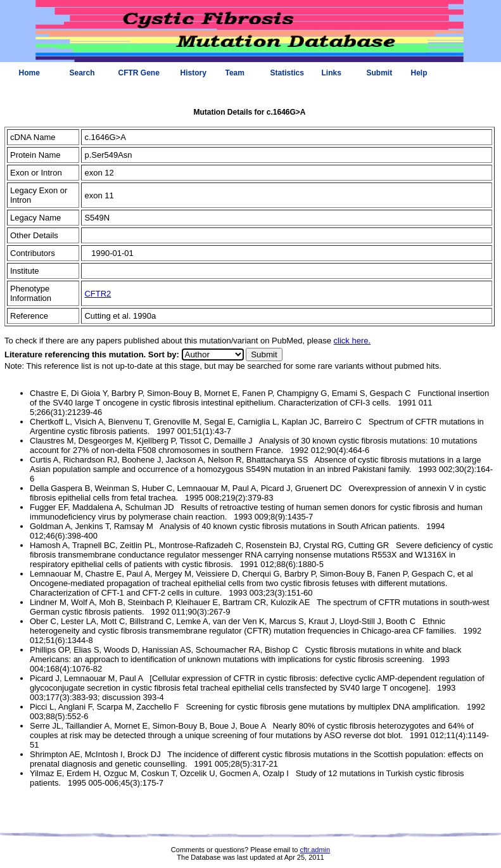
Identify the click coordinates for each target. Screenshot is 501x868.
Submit (380, 73)
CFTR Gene (139, 73)
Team (235, 73)
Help (419, 73)
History (193, 73)
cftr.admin (315, 850)
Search (82, 73)
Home (29, 73)
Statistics (287, 73)
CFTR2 (98, 294)
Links (332, 73)
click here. (352, 341)
